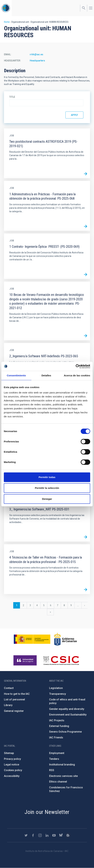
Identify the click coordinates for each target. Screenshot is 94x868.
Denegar (47, 499)
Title (12, 97)
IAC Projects (57, 720)
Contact (9, 688)
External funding (59, 726)
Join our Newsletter (47, 812)
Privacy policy (12, 759)
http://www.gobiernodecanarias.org (65, 639)
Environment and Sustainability (68, 715)
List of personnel (14, 699)
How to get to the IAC (17, 694)
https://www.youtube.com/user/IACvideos (54, 835)
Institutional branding (62, 765)
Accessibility (12, 776)
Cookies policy (13, 770)
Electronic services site (63, 776)
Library (8, 705)
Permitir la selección (47, 488)
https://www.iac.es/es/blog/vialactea (68, 835)
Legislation (56, 688)
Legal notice (12, 765)
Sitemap (9, 753)
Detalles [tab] (46, 375)
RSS (52, 770)
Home (7, 22)
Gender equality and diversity (67, 709)
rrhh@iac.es (36, 54)
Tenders (54, 759)
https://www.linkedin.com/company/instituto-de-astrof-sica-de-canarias (47, 835)
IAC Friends (56, 737)
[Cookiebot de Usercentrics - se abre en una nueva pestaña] (76, 366)
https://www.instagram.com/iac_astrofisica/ (40, 835)
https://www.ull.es (25, 660)
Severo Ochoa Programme (65, 732)
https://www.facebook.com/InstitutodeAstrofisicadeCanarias (33, 835)
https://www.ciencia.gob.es (32, 639)
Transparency (58, 694)
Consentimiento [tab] (16, 375)
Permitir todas (47, 477)
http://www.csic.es (61, 660)
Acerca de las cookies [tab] (77, 375)
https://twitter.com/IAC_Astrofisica (26, 835)
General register (14, 711)
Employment (57, 753)
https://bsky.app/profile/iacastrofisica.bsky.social (61, 835)
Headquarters (37, 61)
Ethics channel (58, 782)
